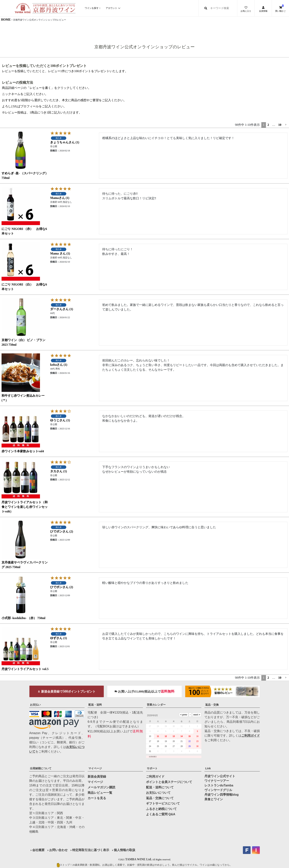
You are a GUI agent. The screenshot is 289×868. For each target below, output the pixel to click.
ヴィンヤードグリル (218, 790)
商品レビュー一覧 (100, 793)
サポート (152, 768)
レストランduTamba (219, 785)
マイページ (95, 768)
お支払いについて (158, 793)
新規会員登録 (97, 777)
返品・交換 (212, 705)
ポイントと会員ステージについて (169, 782)
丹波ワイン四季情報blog (222, 795)
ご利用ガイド (251, 736)
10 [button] (280, 125)
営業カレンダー (156, 705)
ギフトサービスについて (163, 803)
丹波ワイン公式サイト (220, 776)
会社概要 (38, 850)
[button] (286, 125)
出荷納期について (41, 768)
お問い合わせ (58, 850)
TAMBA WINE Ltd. (138, 859)
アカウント (111, 8)
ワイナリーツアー (217, 781)
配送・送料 (95, 705)
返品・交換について (160, 798)
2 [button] (268, 125)
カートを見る (97, 798)
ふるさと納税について (161, 809)
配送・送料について (160, 787)
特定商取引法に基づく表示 (91, 850)
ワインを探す (92, 8)
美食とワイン (214, 799)
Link (208, 768)
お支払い (35, 705)
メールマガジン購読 (101, 787)
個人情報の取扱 (125, 850)
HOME (6, 20)
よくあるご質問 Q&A (161, 814)
